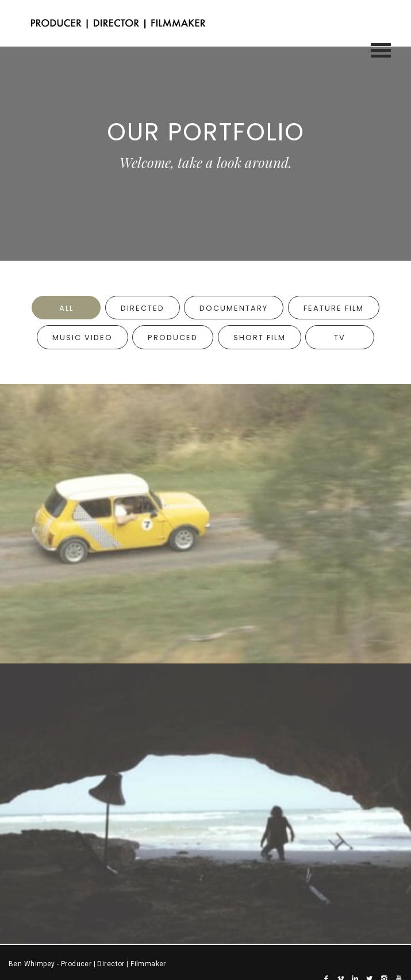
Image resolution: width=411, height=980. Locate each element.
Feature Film (334, 308)
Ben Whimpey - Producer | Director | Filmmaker (87, 964)
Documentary (234, 308)
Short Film (260, 338)
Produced (173, 338)
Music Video (82, 338)
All (66, 308)
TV (340, 338)
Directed (143, 308)
